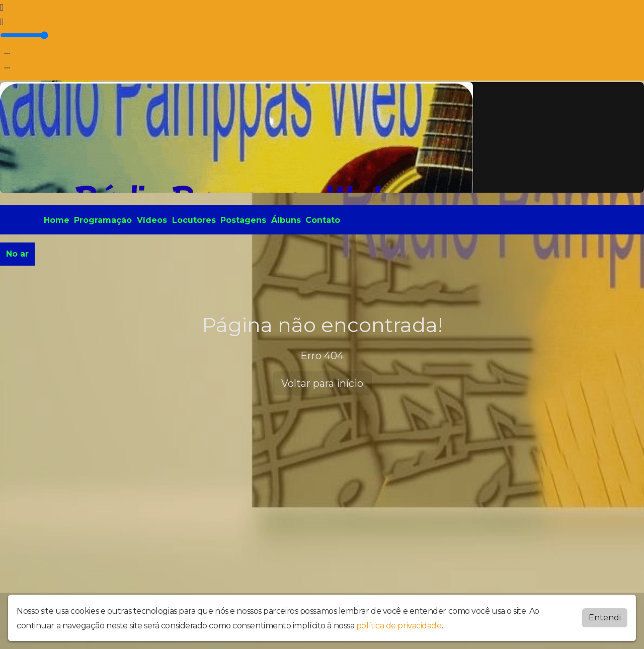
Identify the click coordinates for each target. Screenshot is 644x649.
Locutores (194, 220)
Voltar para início (322, 383)
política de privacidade (399, 626)
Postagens (243, 220)
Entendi (605, 618)
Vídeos (152, 220)
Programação (103, 220)
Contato (323, 220)
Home (57, 220)
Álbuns (286, 220)
